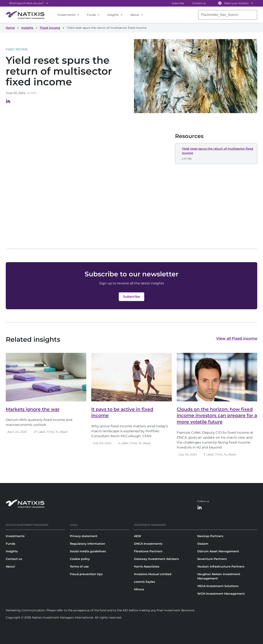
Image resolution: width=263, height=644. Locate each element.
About (135, 15)
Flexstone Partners (148, 551)
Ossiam (203, 544)
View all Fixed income (237, 338)
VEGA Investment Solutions (218, 586)
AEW (138, 536)
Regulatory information (88, 544)
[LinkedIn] (200, 508)
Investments (66, 15)
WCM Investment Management (221, 594)
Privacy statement (84, 536)
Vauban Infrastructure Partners (221, 566)
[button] (216, 154)
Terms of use (79, 566)
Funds (91, 15)
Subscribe (178, 3)
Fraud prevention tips (86, 574)
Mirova (139, 589)
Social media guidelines (88, 551)
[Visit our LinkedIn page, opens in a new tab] (8, 102)
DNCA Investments (148, 544)
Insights (113, 15)
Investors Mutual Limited (153, 574)
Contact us (199, 3)
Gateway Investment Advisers (156, 559)
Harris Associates (147, 566)
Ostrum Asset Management (218, 551)
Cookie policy (80, 559)
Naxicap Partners (210, 536)
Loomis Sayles (144, 582)
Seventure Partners (212, 559)
